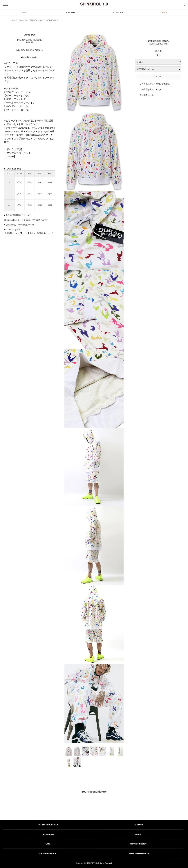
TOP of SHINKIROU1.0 (48, 825)
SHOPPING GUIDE (48, 853)
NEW (23, 13)
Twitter (138, 834)
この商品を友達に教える (151, 89)
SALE (164, 13)
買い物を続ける (147, 95)
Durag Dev (24, 20)
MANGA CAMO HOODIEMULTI (44, 20)
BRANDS (71, 13)
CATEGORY (117, 13)
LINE (48, 844)
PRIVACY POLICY (138, 844)
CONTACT (138, 825)
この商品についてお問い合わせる (155, 84)
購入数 (158, 53)
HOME (14, 20)
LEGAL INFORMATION (138, 853)
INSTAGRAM (48, 834)
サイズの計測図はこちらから (18, 215)
